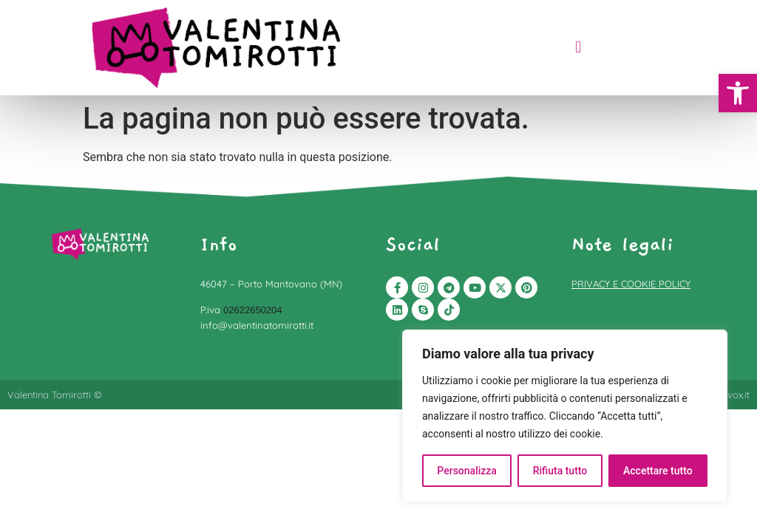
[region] (565, 416)
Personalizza (467, 471)
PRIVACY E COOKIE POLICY (631, 284)
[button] (738, 93)
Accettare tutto (658, 471)
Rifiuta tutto (560, 471)
